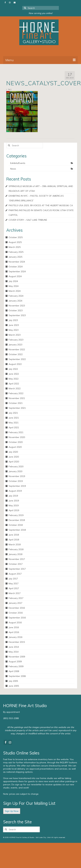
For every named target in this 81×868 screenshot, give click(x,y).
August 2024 (15, 276)
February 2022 (16, 393)
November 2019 (17, 476)
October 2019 (16, 481)
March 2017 (15, 593)
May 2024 (14, 286)
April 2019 (14, 510)
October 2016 (16, 613)
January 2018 (15, 554)
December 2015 (17, 642)
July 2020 (13, 452)
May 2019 (14, 505)
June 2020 (14, 457)
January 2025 (15, 257)
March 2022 (15, 388)
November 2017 (17, 559)
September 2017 (17, 569)
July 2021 (13, 413)
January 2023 (15, 345)
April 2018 (14, 540)
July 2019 (13, 496)
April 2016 (14, 632)
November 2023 (17, 306)
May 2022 (14, 379)
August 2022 (15, 364)
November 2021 (17, 398)
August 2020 (15, 447)
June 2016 (14, 627)
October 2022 (16, 354)
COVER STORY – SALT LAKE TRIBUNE (28, 220)
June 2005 (14, 686)
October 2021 (16, 403)
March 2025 (15, 247)
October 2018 (16, 525)
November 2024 (17, 262)
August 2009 (15, 661)
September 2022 (17, 359)
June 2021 (14, 418)
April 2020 (14, 462)
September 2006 (17, 676)
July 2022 (13, 369)
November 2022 (17, 349)
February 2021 (16, 432)
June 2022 (14, 374)
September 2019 (17, 486)
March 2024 (15, 291)
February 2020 (16, 466)
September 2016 (17, 618)
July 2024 (13, 281)
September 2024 (17, 271)
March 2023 (15, 335)
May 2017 (14, 583)
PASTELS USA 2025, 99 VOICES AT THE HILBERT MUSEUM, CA (41, 205)
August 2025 (15, 242)
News (13, 169)
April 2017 (14, 588)
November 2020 (17, 437)
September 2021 (17, 408)
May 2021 (14, 423)
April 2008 (14, 671)
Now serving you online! (40, 13)
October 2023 (16, 310)
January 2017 (15, 603)
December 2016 (17, 608)
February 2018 (16, 549)
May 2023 (14, 330)
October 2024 (16, 267)
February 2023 (16, 340)
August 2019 (15, 491)
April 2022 (14, 384)
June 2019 (14, 501)
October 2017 (16, 564)
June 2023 (14, 325)
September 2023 (17, 315)
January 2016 (15, 637)
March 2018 (15, 544)
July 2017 (13, 579)
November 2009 (17, 657)
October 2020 (16, 442)
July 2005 (13, 681)
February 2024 (16, 296)
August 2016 (15, 622)
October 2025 (16, 237)
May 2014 (14, 652)
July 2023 (13, 320)
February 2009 (16, 666)
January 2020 (15, 471)
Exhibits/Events (18, 163)
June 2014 (14, 647)
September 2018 (17, 530)
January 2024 (15, 301)
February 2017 (16, 598)
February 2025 (16, 252)
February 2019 (16, 515)
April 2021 (14, 427)
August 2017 (15, 574)
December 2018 (17, 520)
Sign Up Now (12, 811)
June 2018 (14, 535)
